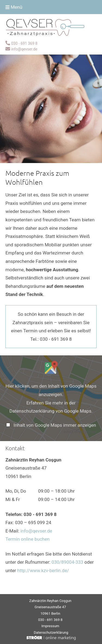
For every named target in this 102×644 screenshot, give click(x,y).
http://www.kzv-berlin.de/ (43, 570)
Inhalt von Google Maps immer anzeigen (55, 425)
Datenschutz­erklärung (51, 632)
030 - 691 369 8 (24, 43)
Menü (14, 7)
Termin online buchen (27, 539)
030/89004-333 (67, 562)
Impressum (50, 626)
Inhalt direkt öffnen (80, 432)
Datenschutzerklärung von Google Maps (50, 411)
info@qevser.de (24, 49)
